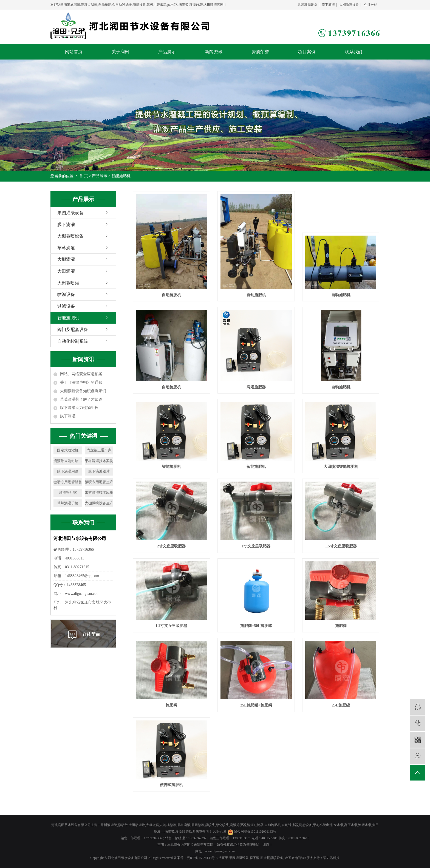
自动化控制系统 (73, 341)
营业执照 (219, 832)
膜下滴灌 (328, 5)
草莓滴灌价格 (68, 503)
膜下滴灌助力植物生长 (79, 408)
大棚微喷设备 (349, 5)
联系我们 (353, 52)
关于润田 (120, 52)
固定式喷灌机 (68, 450)
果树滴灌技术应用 (99, 492)
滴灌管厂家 (68, 492)
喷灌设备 (66, 294)
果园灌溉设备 (307, 5)
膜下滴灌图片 (99, 471)
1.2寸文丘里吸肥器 (171, 626)
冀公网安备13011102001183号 (255, 832)
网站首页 (74, 52)
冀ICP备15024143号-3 (202, 858)
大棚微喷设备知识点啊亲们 (83, 391)
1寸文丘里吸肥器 (256, 546)
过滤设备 (66, 306)
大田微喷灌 (68, 283)
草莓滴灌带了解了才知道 (81, 399)
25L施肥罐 (341, 705)
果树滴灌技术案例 (99, 461)
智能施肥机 (121, 176)
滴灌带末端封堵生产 (68, 461)
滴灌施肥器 (256, 387)
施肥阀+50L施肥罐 (256, 626)
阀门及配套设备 (73, 330)
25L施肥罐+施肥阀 (256, 705)
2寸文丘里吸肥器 (171, 546)
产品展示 (167, 52)
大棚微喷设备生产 (99, 503)
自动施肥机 (171, 295)
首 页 (84, 176)
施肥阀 (341, 626)
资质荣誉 (260, 52)
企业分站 (371, 5)
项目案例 (307, 52)
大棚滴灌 (66, 259)
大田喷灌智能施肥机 (341, 467)
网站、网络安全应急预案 (81, 374)
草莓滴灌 (66, 248)
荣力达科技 (331, 858)
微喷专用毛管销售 (68, 482)
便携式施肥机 (171, 785)
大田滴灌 (66, 271)
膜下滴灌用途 (68, 471)
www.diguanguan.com (220, 851)
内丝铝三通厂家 (99, 450)
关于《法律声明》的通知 (81, 382)
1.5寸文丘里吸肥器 (341, 546)
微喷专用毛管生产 (99, 482)
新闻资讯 (214, 52)
